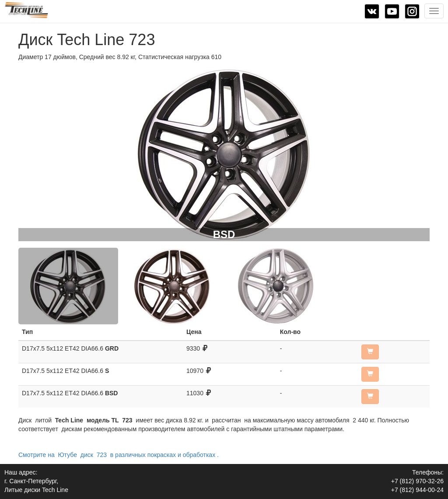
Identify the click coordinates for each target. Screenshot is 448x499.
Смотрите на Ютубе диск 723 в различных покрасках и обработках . (119, 455)
